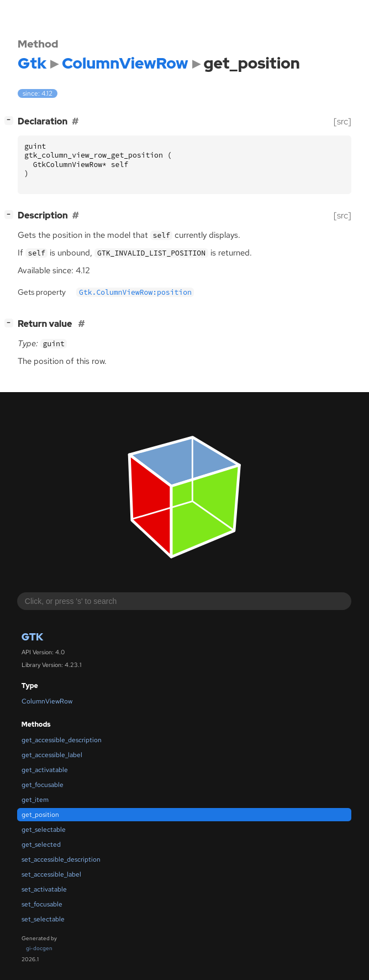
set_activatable (44, 889)
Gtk (32, 637)
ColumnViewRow (47, 701)
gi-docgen (39, 948)
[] (11, 120)
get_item (35, 800)
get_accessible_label (52, 755)
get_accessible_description (62, 740)
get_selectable (44, 830)
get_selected (41, 845)
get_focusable (43, 785)
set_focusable (42, 904)
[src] (342, 121)
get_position (40, 815)
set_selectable (43, 919)
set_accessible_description (61, 859)
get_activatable (45, 770)
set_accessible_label (51, 874)
